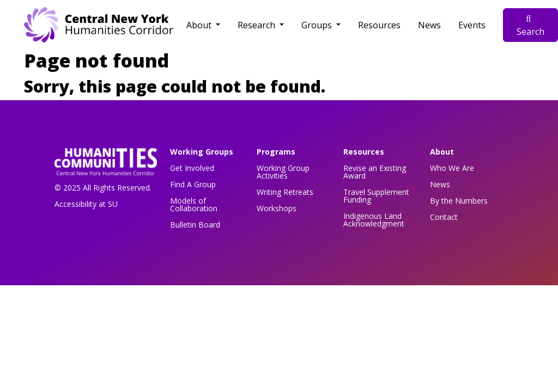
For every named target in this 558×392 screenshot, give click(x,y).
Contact (444, 217)
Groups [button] (318, 25)
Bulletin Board (195, 225)
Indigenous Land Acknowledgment (374, 220)
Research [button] (257, 25)
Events (472, 25)
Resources (379, 25)
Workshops (277, 208)
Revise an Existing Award (375, 172)
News (429, 25)
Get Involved (192, 168)
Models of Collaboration (194, 204)
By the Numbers (459, 201)
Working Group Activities (283, 172)
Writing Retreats (285, 192)
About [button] (200, 25)
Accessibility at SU (86, 204)
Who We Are (452, 168)
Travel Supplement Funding (376, 196)
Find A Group (193, 184)
